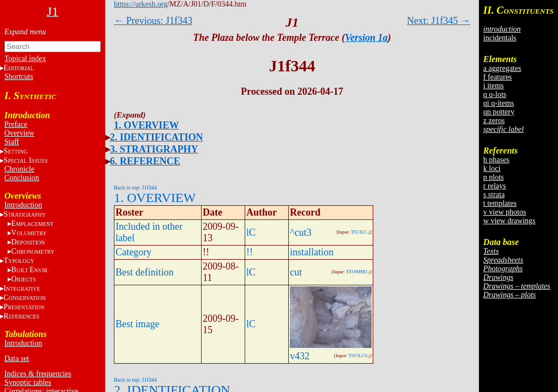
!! (250, 252)
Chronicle (19, 169)
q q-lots (495, 94)
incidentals (500, 38)
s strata (494, 195)
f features (498, 77)
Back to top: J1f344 (135, 188)
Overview (19, 133)
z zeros (494, 121)
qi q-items (499, 103)
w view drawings (510, 221)
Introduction (23, 205)
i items (494, 86)
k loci (492, 169)
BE (30, 270)
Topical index (25, 59)
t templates (500, 203)
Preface (16, 124)
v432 (300, 356)
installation (312, 252)
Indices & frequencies (38, 374)
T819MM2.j (358, 272)
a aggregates (502, 68)
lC (251, 232)
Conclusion (22, 178)
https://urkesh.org (141, 4)
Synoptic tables (28, 382)
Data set (17, 359)
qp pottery (499, 112)
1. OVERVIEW (146, 125)
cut (296, 272)
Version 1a (366, 38)
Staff (12, 142)
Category (134, 252)
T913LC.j (360, 232)
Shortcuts (19, 76)
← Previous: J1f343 (153, 21)
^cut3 (301, 232)
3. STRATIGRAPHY (154, 149)
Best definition (145, 272)
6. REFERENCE (145, 161)
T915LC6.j (359, 356)
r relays (495, 186)
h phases (496, 160)
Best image (137, 324)
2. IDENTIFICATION (157, 137)
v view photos (505, 212)
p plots (494, 177)
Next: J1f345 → (439, 21)
